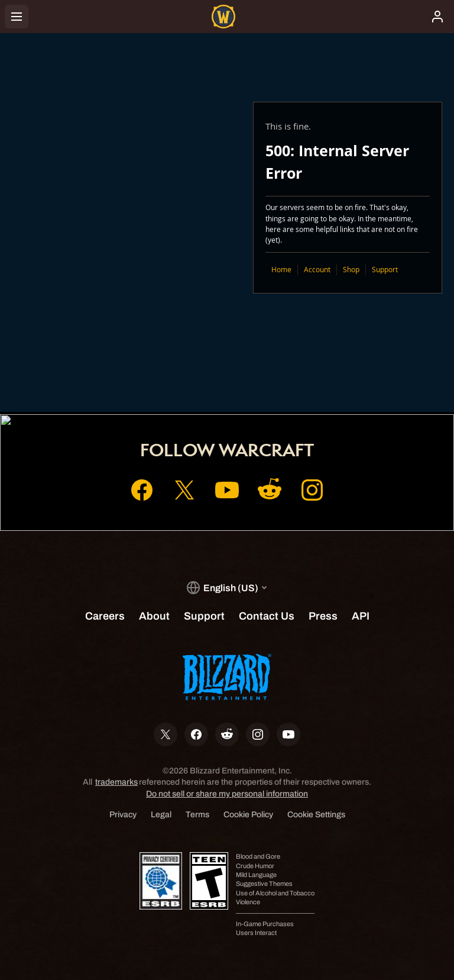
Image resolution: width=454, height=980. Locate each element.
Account (317, 270)
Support (385, 270)
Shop (351, 270)
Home (281, 270)
